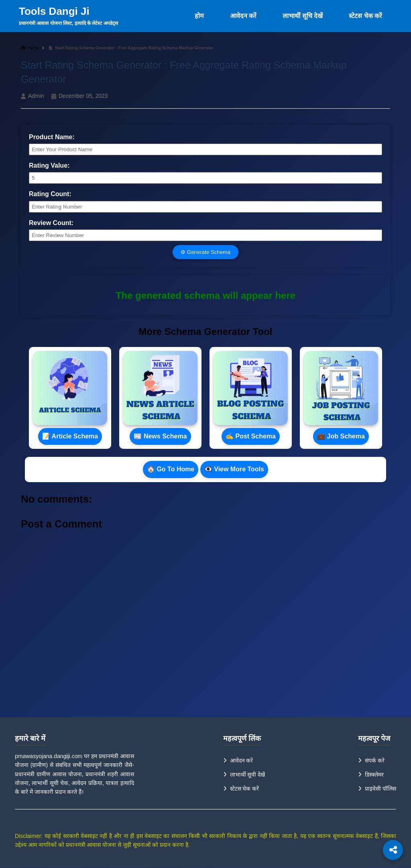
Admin (36, 96)
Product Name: (52, 137)
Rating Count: (50, 194)
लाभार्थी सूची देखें (248, 775)
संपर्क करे (375, 761)
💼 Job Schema (341, 436)
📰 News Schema (160, 436)
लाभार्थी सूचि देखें (303, 16)
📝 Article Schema (70, 436)
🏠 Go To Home (171, 469)
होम (199, 16)
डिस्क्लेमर (374, 775)
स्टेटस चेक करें (365, 16)
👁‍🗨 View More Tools (234, 469)
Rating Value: (49, 165)
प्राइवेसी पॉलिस (380, 789)
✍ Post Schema (251, 436)
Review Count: (51, 223)
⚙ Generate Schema (205, 252)
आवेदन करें (243, 16)
